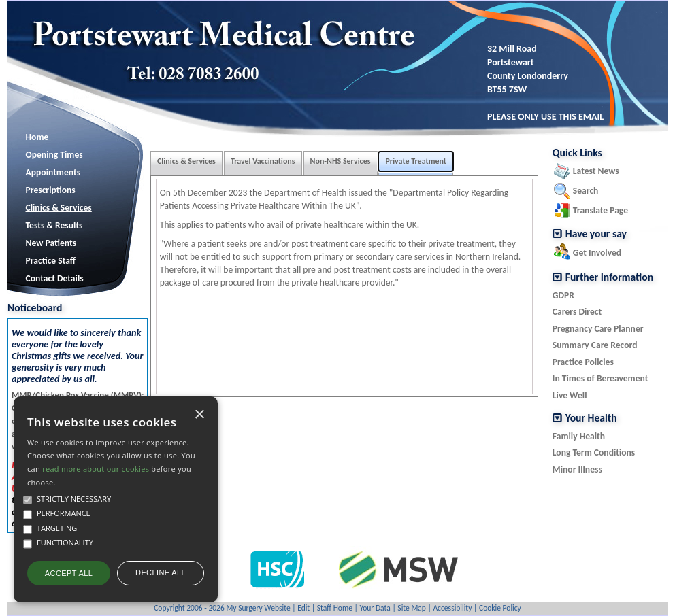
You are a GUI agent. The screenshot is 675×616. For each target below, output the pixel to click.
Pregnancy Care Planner (598, 329)
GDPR (563, 295)
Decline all (161, 572)
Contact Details (55, 278)
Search (586, 191)
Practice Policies (583, 362)
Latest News (596, 171)
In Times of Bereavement (600, 378)
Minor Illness (577, 469)
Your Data (375, 608)
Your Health (591, 418)
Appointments (53, 172)
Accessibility (452, 608)
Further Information (609, 277)
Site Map (412, 608)
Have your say (596, 234)
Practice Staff (51, 261)
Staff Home (335, 608)
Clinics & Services (59, 208)
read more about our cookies (96, 469)
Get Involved (597, 253)
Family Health (579, 436)
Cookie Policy (500, 608)
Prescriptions (51, 190)
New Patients (51, 243)
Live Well (570, 395)
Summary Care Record (595, 345)
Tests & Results (54, 225)
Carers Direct (577, 312)
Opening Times (54, 155)
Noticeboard (35, 308)
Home (37, 137)
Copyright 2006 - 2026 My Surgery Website (222, 608)
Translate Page (600, 210)
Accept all (69, 573)
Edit (303, 608)
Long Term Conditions (594, 452)
